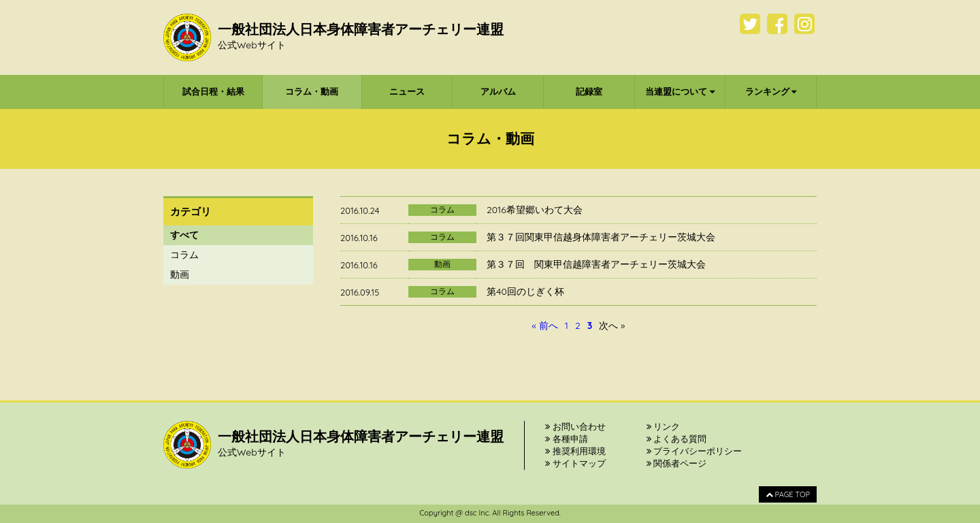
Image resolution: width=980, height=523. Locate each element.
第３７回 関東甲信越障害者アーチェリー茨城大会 (596, 264)
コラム (184, 255)
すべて (184, 235)
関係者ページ (677, 463)
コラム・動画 (312, 91)
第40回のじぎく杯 (525, 291)
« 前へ (545, 326)
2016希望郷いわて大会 (535, 210)
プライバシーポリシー (695, 451)
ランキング (771, 91)
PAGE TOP (788, 494)
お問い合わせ (575, 426)
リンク (664, 426)
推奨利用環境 (575, 451)
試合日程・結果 (213, 91)
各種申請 (567, 439)
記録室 (589, 91)
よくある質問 (677, 439)
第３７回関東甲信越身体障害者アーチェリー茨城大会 (601, 237)
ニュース (407, 91)
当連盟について (680, 91)
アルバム (498, 91)
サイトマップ (575, 463)
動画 (180, 274)
